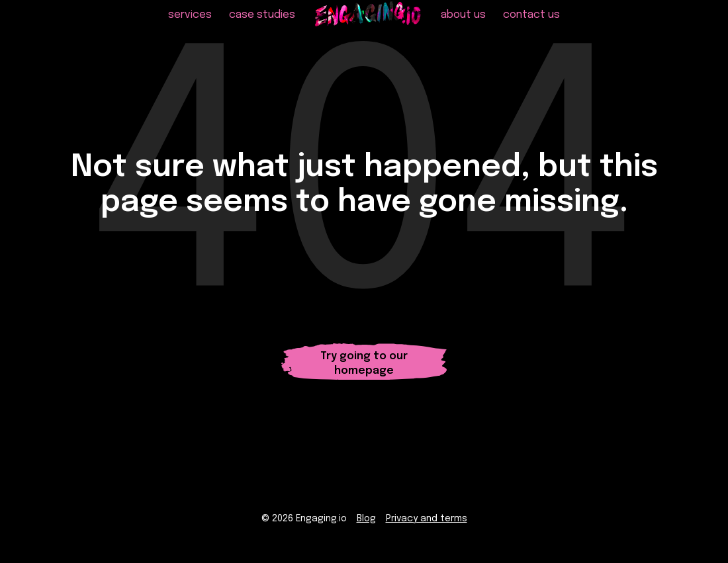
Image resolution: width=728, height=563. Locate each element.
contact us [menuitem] (531, 27)
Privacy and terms (427, 524)
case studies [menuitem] (262, 27)
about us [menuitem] (463, 27)
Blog (366, 524)
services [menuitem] (190, 27)
